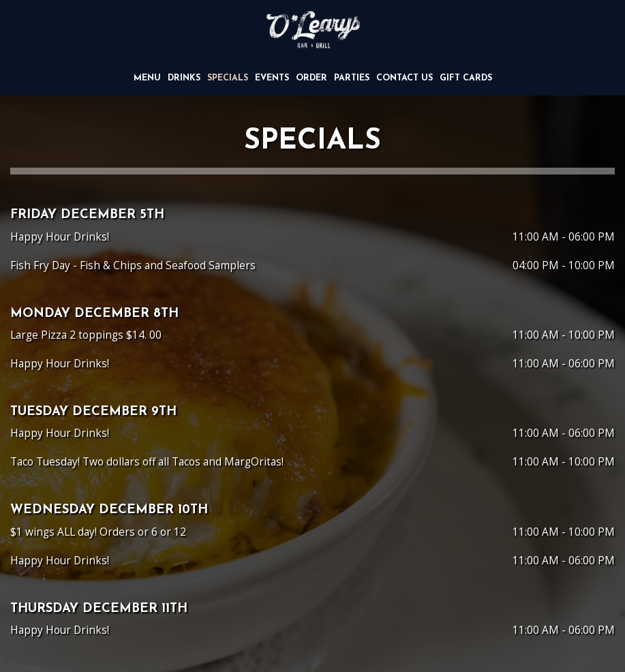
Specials (228, 78)
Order (311, 78)
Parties (352, 78)
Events (272, 78)
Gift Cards (466, 78)
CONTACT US (405, 78)
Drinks (184, 78)
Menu (147, 78)
